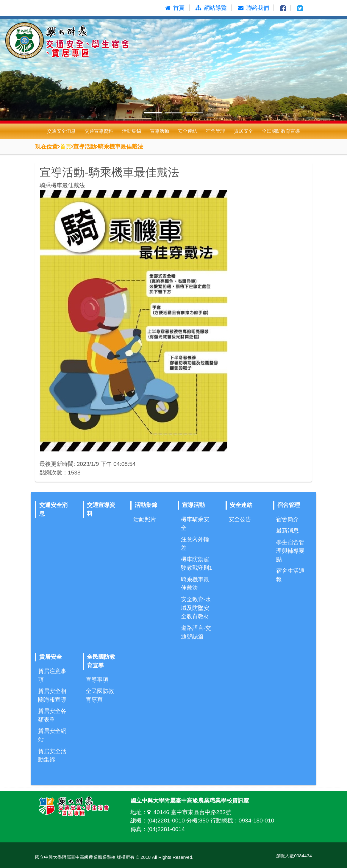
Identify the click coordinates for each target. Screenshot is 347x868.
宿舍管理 (215, 131)
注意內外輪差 (195, 544)
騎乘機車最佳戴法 (195, 584)
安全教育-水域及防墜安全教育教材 (196, 608)
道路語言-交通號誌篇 (196, 632)
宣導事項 (97, 680)
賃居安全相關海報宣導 (52, 695)
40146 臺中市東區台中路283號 (189, 812)
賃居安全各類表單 (52, 715)
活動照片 (145, 519)
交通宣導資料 (99, 131)
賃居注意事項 (52, 675)
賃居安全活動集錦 (52, 755)
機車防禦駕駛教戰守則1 (197, 563)
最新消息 (287, 531)
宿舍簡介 (287, 519)
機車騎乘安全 (195, 524)
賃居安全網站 (52, 735)
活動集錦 (132, 131)
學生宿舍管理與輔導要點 (290, 551)
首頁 (65, 146)
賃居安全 (243, 131)
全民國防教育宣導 (281, 131)
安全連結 (187, 131)
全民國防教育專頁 (100, 695)
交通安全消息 (61, 131)
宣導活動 (160, 131)
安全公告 (240, 519)
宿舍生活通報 (290, 575)
